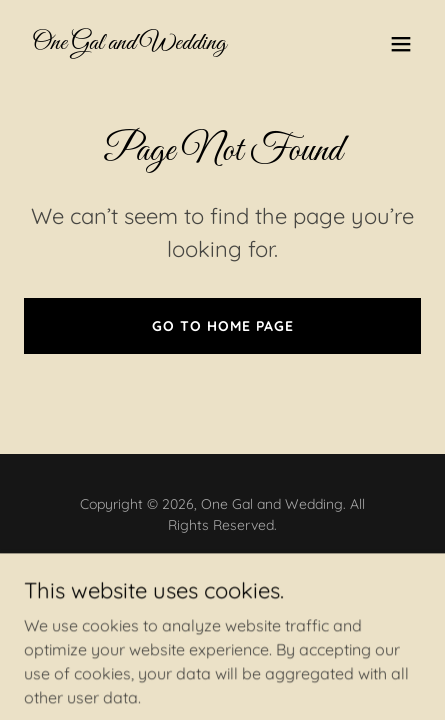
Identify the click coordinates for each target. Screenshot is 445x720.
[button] (401, 44)
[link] (129, 43)
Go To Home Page (223, 326)
